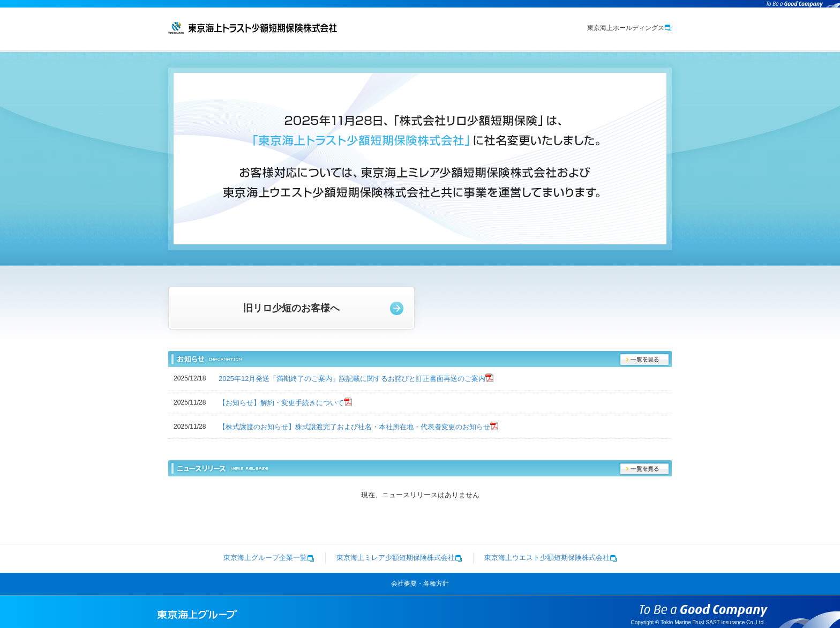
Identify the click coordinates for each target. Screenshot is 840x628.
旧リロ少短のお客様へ (291, 308)
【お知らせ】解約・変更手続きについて (281, 403)
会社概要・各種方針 (420, 584)
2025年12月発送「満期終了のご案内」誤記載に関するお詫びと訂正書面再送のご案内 (352, 379)
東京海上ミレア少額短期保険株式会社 (399, 558)
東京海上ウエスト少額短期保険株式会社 (551, 558)
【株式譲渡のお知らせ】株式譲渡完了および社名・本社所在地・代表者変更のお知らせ (354, 427)
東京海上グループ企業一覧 (269, 558)
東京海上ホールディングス (629, 28)
